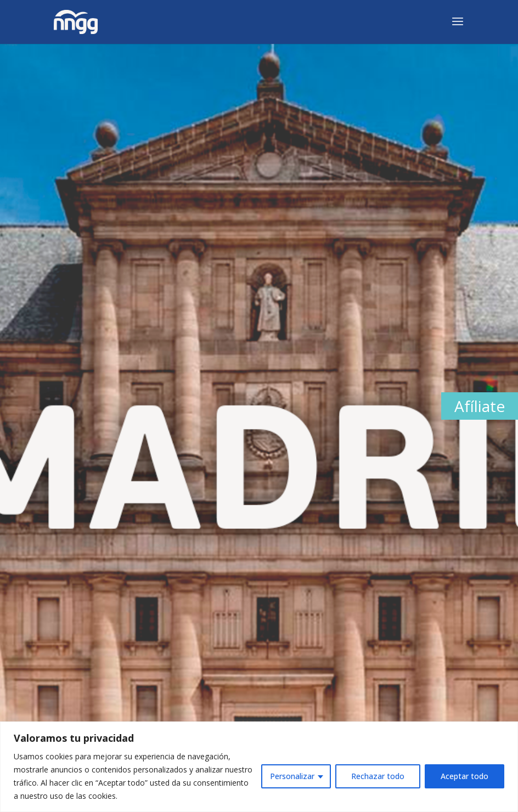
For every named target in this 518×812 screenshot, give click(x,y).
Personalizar (292, 776)
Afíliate (480, 406)
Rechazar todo (378, 776)
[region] (259, 767)
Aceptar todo (464, 776)
